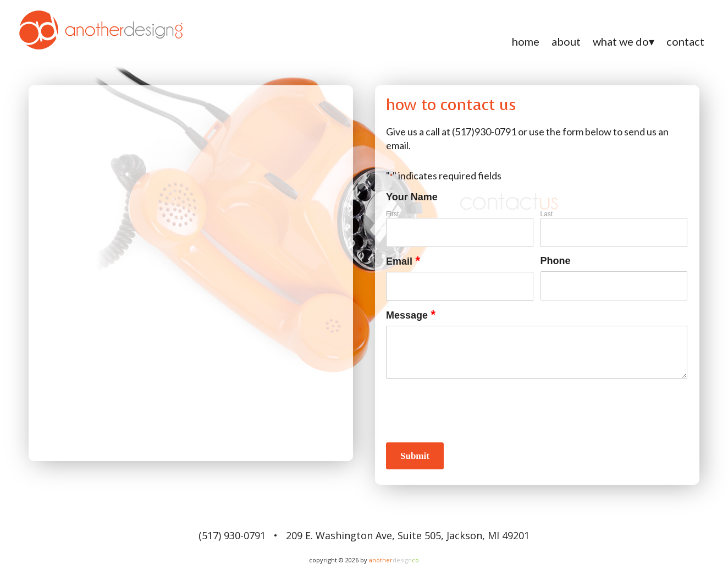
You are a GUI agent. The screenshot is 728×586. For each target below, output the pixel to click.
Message (411, 316)
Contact (685, 41)
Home (526, 41)
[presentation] (470, 410)
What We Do (621, 41)
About (566, 41)
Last (547, 214)
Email (403, 262)
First (392, 214)
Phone (556, 261)
